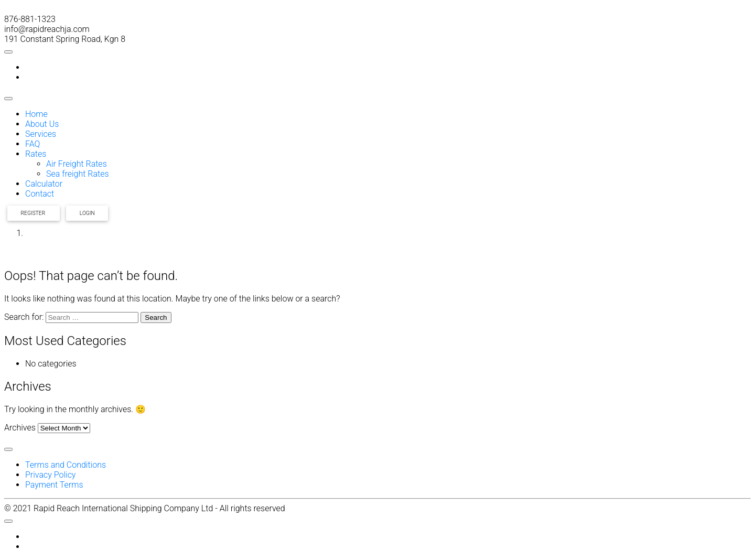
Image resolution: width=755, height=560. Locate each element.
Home (36, 114)
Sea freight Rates (78, 174)
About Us (42, 124)
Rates (36, 154)
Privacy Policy (50, 475)
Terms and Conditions (66, 465)
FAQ (33, 144)
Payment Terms (54, 485)
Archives (20, 428)
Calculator (44, 184)
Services (41, 134)
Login (87, 213)
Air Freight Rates (77, 164)
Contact (40, 194)
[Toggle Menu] (8, 52)
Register (34, 213)
